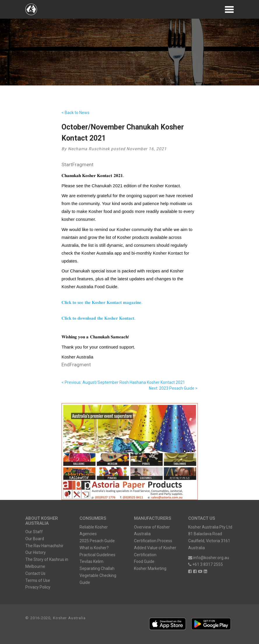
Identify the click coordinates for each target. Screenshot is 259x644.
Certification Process (153, 541)
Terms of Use (38, 580)
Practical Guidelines (97, 555)
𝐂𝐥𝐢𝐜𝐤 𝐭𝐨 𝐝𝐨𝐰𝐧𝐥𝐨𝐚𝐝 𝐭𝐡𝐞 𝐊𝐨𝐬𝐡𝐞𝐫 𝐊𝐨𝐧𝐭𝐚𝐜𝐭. (98, 318)
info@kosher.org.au (209, 558)
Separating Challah (97, 568)
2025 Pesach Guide (97, 541)
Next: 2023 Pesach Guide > (173, 388)
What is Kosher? (94, 548)
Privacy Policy (38, 587)
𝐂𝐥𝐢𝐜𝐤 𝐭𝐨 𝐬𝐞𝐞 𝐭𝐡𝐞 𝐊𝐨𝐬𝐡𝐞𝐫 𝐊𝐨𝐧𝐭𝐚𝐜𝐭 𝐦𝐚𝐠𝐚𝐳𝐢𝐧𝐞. (102, 302)
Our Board (35, 539)
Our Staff (34, 532)
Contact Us (35, 573)
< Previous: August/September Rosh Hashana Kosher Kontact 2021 (123, 382)
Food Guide (144, 561)
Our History (36, 552)
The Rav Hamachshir (44, 546)
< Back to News (75, 113)
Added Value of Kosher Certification (155, 551)
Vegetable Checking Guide (98, 579)
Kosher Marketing (150, 568)
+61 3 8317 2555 (206, 564)
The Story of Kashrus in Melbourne (47, 563)
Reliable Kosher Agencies (94, 531)
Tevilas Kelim (91, 561)
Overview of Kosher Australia (152, 531)
